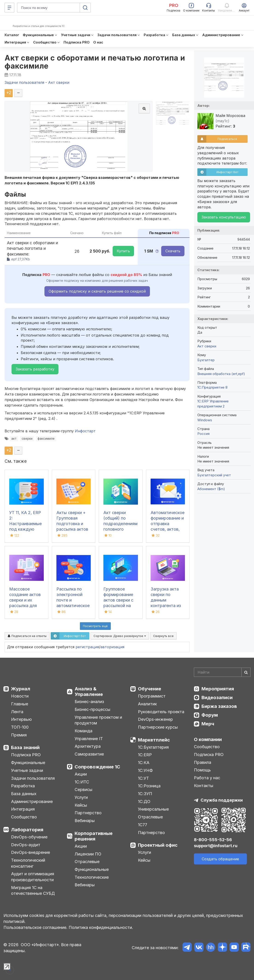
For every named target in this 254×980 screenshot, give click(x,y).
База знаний (25, 747)
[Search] (222, 672)
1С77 (143, 825)
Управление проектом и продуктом (98, 720)
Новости (20, 696)
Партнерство (88, 813)
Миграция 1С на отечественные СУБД (33, 891)
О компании (208, 739)
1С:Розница (149, 786)
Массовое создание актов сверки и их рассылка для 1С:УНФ (25, 600)
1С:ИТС (82, 782)
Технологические (92, 877)
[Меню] (9, 8)
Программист (152, 696)
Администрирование (32, 801)
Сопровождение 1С (97, 767)
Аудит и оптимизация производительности (33, 877)
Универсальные (153, 809)
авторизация (112, 647)
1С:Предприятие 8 (212, 387)
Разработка (23, 786)
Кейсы (81, 805)
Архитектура (88, 746)
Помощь (202, 770)
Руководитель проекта (161, 712)
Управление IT (89, 739)
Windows (205, 420)
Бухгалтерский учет (214, 475)
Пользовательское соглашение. (35, 927)
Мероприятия (218, 689)
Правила (203, 762)
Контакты (204, 786)
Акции (81, 774)
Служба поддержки (222, 800)
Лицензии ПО (88, 854)
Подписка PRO (26, 755)
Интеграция (23, 809)
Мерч (208, 724)
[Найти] (246, 672)
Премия (19, 735)
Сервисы (83, 790)
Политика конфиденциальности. (101, 927)
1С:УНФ (145, 770)
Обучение (150, 689)
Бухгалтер (206, 360)
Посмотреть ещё (95, 626)
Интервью (21, 719)
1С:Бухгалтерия (153, 747)
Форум (210, 715)
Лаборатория (27, 830)
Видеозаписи (217, 698)
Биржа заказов (219, 706)
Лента (17, 712)
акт (14, 439)
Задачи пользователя (33, 778)
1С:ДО (144, 801)
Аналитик (147, 704)
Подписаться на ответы (27, 636)
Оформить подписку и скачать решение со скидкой (97, 291)
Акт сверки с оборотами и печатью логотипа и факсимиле (95, 62)
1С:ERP (145, 755)
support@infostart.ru (216, 846)
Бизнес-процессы (92, 709)
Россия (203, 434)
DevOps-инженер (155, 719)
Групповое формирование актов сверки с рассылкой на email (118, 600)
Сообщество (24, 817)
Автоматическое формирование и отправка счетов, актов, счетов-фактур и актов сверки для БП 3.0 (168, 529)
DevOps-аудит (26, 845)
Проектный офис (158, 845)
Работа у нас (207, 778)
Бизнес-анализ (89, 702)
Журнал (21, 689)
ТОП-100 (20, 727)
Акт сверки (207, 346)
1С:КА (144, 763)
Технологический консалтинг (28, 863)
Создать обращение (220, 859)
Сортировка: (120, 636)
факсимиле (46, 439)
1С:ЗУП (145, 794)
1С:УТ (143, 778)
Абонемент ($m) (211, 489)
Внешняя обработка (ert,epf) (221, 374)
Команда (83, 731)
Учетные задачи (27, 770)
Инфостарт (85, 431)
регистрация (87, 647)
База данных (24, 794)
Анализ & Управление (89, 692)
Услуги (81, 797)
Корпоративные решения (94, 836)
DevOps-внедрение (31, 852)
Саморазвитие (89, 754)
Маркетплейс (154, 740)
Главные (20, 704)
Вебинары (85, 821)
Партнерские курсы (158, 727)
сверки (27, 439)
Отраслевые (87, 862)
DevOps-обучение (29, 837)
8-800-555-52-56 (213, 840)
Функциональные (28, 763)
